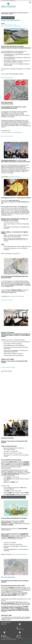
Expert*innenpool (9, 211)
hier (20, 254)
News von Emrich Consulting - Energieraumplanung (11, 26)
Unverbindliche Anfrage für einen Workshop (13, 497)
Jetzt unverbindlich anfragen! (8, 368)
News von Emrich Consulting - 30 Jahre (9, 25)
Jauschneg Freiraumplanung (17, 296)
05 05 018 (4, 1)
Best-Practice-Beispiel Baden (8, 577)
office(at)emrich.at (12, 1)
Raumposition (5, 132)
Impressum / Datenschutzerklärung (26, 642)
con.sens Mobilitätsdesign (16, 132)
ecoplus (7, 169)
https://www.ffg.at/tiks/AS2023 (20, 554)
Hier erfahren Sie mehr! (7, 78)
